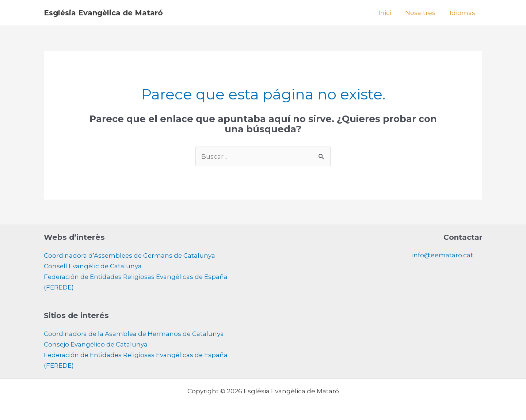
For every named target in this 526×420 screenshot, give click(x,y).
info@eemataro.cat (443, 255)
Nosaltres (423, 13)
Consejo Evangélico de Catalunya (96, 343)
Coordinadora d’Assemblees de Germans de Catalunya (131, 256)
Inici (389, 13)
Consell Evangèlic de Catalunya (93, 266)
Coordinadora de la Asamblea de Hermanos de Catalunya (135, 333)
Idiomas (463, 13)
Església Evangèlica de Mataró (103, 13)
